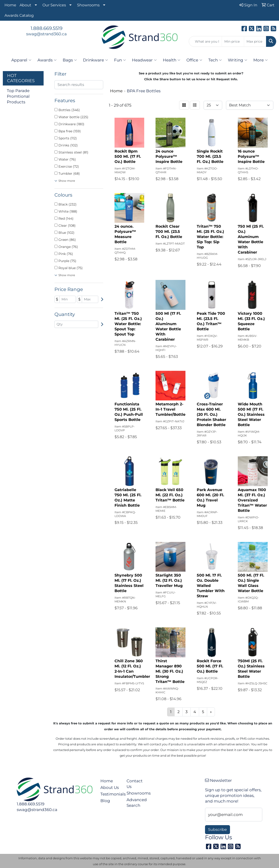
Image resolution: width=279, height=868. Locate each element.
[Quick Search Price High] (255, 41)
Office (194, 60)
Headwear (144, 60)
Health (172, 60)
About (25, 5)
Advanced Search (137, 802)
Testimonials (111, 794)
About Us (110, 787)
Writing (238, 60)
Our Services (54, 5)
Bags (70, 60)
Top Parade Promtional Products (18, 96)
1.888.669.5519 (47, 28)
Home (10, 5)
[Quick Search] (205, 41)
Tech (215, 60)
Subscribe (217, 830)
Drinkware (95, 60)
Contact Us (135, 784)
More (261, 60)
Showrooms (88, 5)
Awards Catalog (19, 15)
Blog (105, 801)
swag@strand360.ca (46, 34)
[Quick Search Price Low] (233, 41)
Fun (120, 60)
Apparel (21, 60)
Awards (47, 60)
